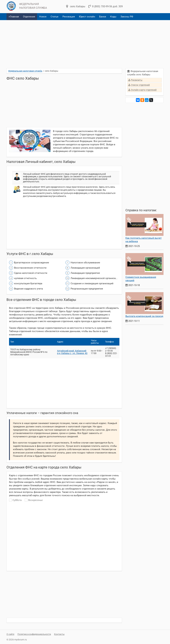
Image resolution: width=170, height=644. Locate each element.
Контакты (59, 634)
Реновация (69, 17)
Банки (103, 17)
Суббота (15, 500)
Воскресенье (34, 500)
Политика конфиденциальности (34, 634)
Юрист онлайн (87, 17)
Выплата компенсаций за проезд (144, 316)
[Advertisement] (85, 43)
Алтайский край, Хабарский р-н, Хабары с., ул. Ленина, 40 (72, 352)
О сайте (10, 634)
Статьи (54, 17)
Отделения (29, 17)
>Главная (14, 17)
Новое (43, 17)
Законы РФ (127, 17)
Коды (113, 17)
